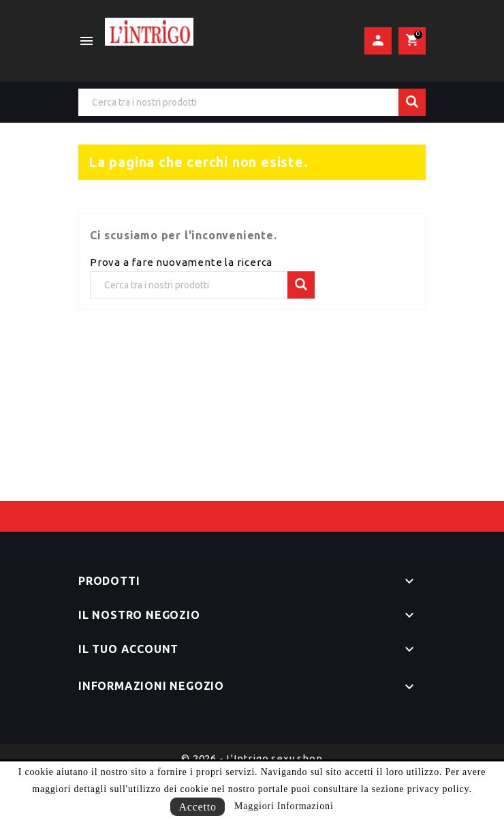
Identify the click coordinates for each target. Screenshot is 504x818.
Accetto (197, 807)
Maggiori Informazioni (284, 806)
